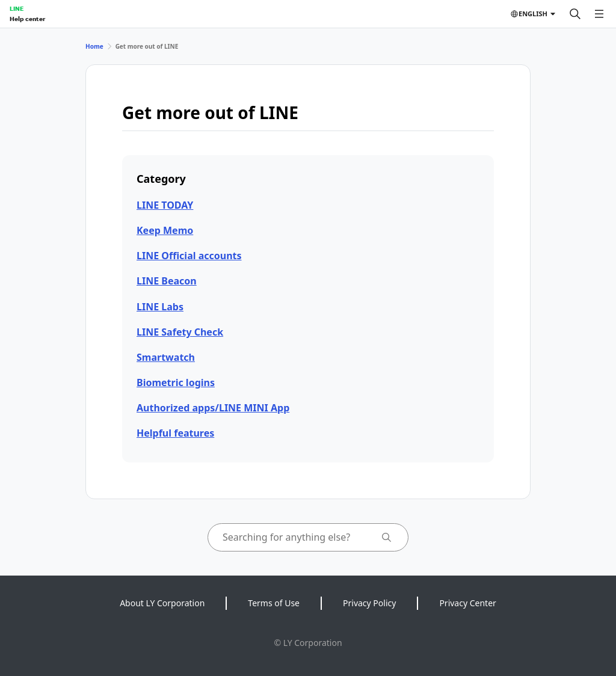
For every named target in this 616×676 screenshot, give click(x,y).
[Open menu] (599, 14)
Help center (27, 19)
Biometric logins (176, 383)
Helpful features (175, 433)
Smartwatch (166, 357)
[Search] (575, 14)
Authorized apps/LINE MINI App (213, 408)
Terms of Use (274, 603)
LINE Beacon (167, 281)
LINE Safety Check (180, 332)
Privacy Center (467, 603)
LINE (17, 8)
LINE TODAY (165, 205)
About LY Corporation (162, 603)
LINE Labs (160, 307)
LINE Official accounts (189, 256)
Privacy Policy (369, 603)
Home (94, 46)
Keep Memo (165, 230)
